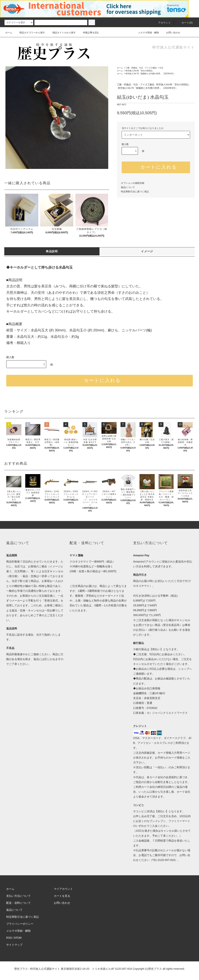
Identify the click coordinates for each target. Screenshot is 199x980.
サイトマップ (14, 945)
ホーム (9, 33)
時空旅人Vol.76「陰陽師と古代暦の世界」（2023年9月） (150, 74)
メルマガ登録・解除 (146, 33)
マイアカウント (63, 889)
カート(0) (185, 23)
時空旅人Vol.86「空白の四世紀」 (140, 71)
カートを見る (62, 896)
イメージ (147, 251)
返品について (128, 187)
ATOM (18, 938)
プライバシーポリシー (20, 924)
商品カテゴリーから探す (30, 33)
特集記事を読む (89, 33)
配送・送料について (18, 903)
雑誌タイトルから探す (62, 33)
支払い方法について (18, 896)
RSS (9, 938)
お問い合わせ (171, 33)
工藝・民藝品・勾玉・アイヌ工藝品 (141, 68)
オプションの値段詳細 (133, 183)
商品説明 (52, 251)
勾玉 (161, 68)
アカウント (162, 23)
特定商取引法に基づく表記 (135, 192)
